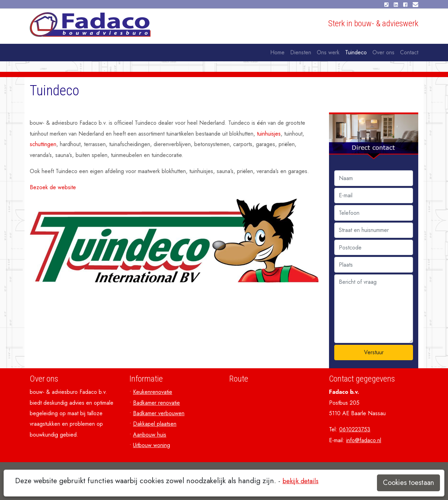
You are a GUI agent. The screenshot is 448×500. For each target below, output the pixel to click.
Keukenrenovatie (153, 392)
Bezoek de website (53, 187)
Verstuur (374, 352)
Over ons (383, 52)
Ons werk (328, 52)
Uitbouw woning (152, 445)
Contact (409, 52)
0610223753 (355, 429)
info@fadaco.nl (364, 440)
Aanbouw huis (150, 435)
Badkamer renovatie (156, 403)
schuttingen (43, 144)
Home (277, 52)
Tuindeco (356, 52)
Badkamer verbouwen (159, 413)
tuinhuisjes (269, 134)
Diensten (301, 52)
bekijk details (300, 481)
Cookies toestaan (408, 483)
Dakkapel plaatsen (155, 424)
